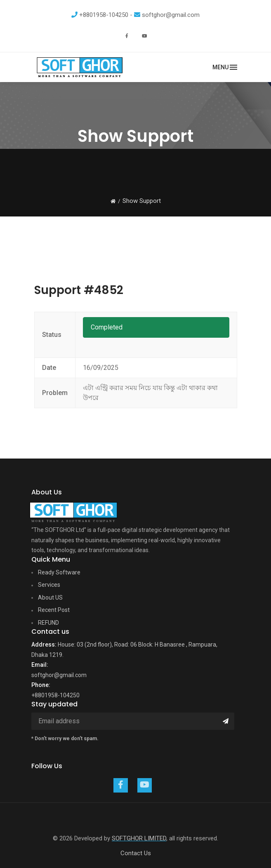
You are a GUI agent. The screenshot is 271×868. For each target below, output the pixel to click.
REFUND (48, 623)
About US (50, 597)
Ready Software (59, 572)
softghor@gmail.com (167, 15)
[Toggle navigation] (225, 67)
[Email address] (133, 721)
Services (49, 585)
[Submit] (226, 721)
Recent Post (54, 610)
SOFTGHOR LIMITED (139, 838)
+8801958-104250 (100, 15)
